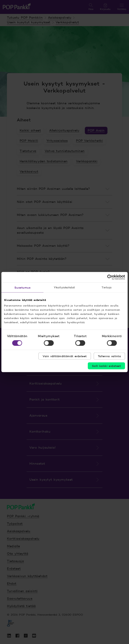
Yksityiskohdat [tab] (64, 287)
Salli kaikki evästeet (106, 366)
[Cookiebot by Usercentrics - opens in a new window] (110, 277)
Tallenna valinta (109, 356)
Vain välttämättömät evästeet (65, 356)
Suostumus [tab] (22, 288)
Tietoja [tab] (106, 287)
